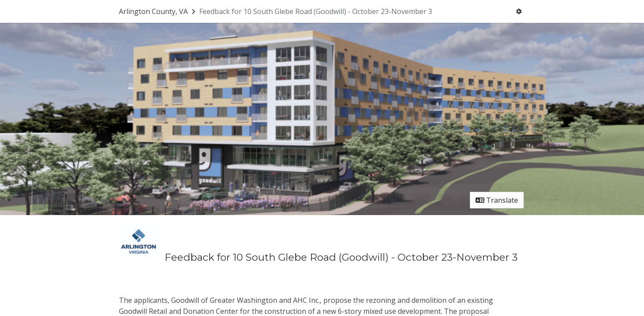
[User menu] (519, 11)
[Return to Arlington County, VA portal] (158, 11)
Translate (497, 200)
